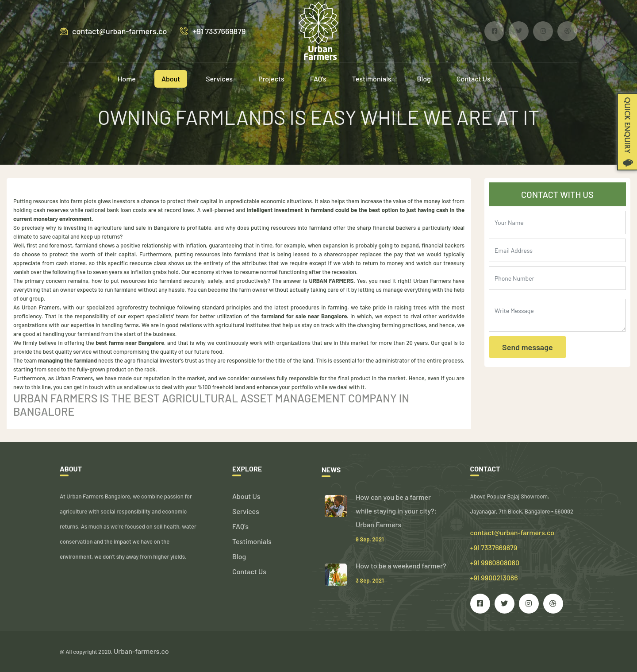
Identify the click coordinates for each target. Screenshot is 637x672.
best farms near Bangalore (130, 343)
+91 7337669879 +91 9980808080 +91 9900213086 (495, 562)
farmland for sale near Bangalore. (305, 316)
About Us (246, 496)
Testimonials (372, 79)
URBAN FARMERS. (332, 281)
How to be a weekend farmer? (401, 566)
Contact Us (474, 79)
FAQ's (318, 79)
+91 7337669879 (213, 31)
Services (219, 79)
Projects (271, 79)
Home (127, 79)
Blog (424, 79)
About (171, 79)
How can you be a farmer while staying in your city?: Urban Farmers (396, 511)
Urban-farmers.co (141, 651)
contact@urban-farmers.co (113, 31)
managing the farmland (67, 360)
